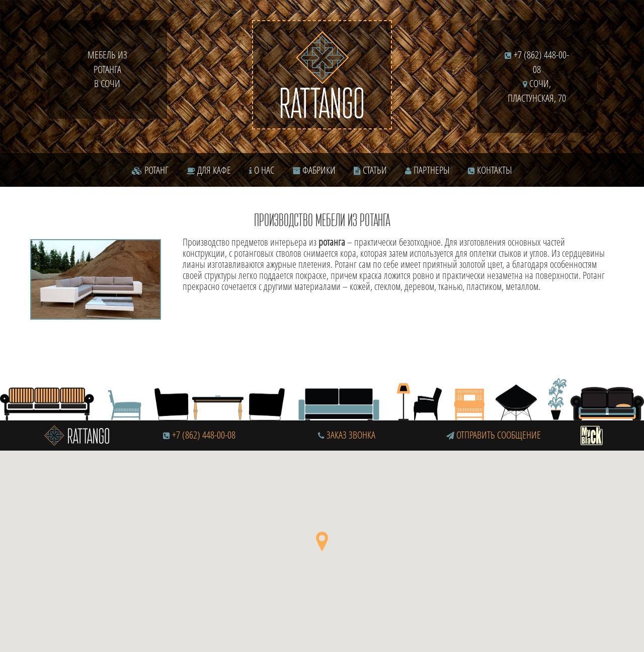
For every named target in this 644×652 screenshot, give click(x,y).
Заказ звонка (347, 435)
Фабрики (314, 170)
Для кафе (209, 170)
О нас (262, 170)
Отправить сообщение (494, 435)
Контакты (490, 170)
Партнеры (427, 170)
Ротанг (150, 170)
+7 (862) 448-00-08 (204, 435)
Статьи (370, 170)
